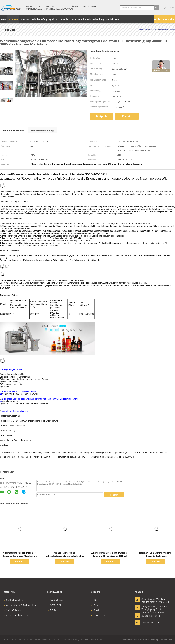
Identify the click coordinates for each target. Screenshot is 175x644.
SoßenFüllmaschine (15, 610)
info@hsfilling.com (151, 622)
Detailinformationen (14, 130)
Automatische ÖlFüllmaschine (20, 605)
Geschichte (98, 605)
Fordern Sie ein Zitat (164, 19)
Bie (94, 600)
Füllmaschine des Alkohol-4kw (71, 457)
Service (96, 610)
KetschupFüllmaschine (16, 615)
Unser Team (99, 615)
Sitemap (155, 639)
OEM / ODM (55, 605)
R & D (51, 610)
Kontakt (127, 116)
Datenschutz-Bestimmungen (135, 639)
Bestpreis (102, 116)
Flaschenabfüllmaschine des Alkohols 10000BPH (112, 457)
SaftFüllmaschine (14, 600)
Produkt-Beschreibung (42, 130)
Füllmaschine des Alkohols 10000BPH (35, 457)
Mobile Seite (166, 639)
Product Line (55, 600)
